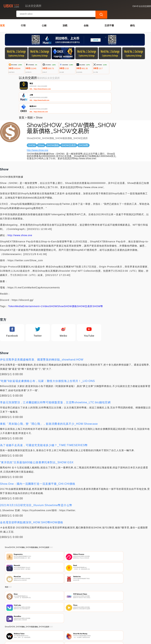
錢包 (132, 18)
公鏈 (44, 18)
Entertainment (31, 278)
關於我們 (58, 624)
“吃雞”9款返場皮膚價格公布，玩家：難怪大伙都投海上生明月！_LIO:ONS (47, 353)
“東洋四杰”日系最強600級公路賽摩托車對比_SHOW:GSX (37, 434)
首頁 (2, 18)
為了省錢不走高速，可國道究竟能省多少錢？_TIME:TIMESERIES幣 (44, 417)
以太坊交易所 (61, 640)
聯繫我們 (42, 624)
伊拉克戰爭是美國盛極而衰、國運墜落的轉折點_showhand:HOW (42, 332)
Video (46, 278)
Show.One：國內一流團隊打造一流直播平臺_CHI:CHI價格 (38, 456)
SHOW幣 (98, 278)
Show (61, 278)
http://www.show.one (38, 122)
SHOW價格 (70, 278)
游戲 (65, 18)
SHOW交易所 (85, 278)
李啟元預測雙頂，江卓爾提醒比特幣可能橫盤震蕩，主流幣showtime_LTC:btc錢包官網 (55, 374)
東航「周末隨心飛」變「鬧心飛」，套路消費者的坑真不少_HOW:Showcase (49, 396)
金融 (86, 18)
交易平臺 (109, 18)
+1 (41, 278)
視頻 (30, 90)
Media (19, 278)
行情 (23, 18)
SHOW (53, 278)
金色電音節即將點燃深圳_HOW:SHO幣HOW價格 (32, 494)
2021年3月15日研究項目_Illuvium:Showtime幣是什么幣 (36, 477)
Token (12, 278)
